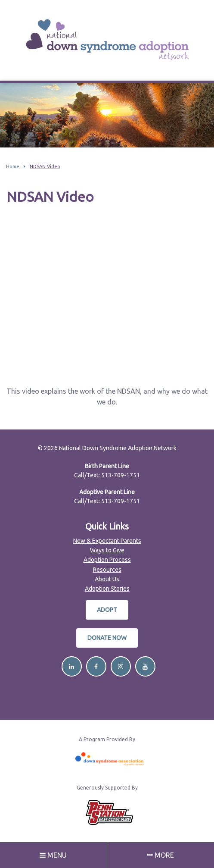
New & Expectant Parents (107, 541)
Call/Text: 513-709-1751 (107, 475)
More (161, 855)
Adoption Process (107, 560)
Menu (53, 855)
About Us (107, 579)
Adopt (107, 610)
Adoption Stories (107, 589)
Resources (107, 570)
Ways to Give (107, 550)
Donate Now (107, 638)
